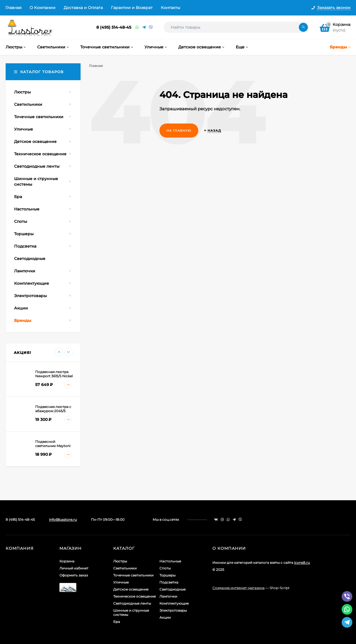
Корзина (67, 561)
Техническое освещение (134, 596)
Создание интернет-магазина (238, 588)
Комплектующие (174, 603)
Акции (165, 617)
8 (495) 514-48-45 (114, 27)
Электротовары (173, 610)
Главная (13, 8)
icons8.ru (302, 563)
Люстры (120, 561)
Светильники (125, 568)
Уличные (121, 582)
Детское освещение (131, 589)
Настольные (170, 561)
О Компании (43, 8)
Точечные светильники (133, 575)
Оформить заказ (74, 575)
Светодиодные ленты (132, 603)
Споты (165, 568)
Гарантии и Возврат (132, 8)
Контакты (171, 8)
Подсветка (169, 582)
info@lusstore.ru (63, 520)
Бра (117, 622)
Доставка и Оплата (83, 8)
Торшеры (167, 575)
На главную (179, 131)
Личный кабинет (74, 568)
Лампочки (168, 596)
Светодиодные (173, 589)
